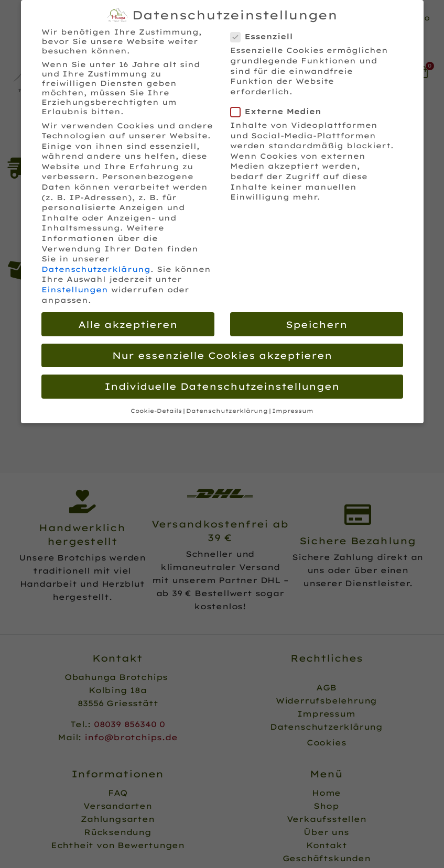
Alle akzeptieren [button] (128, 323)
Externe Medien (279, 111)
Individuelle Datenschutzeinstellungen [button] (222, 386)
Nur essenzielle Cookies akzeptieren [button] (222, 355)
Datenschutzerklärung (96, 269)
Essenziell (265, 36)
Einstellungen (75, 289)
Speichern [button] (317, 323)
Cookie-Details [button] (156, 410)
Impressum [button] (293, 410)
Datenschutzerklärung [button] (227, 410)
